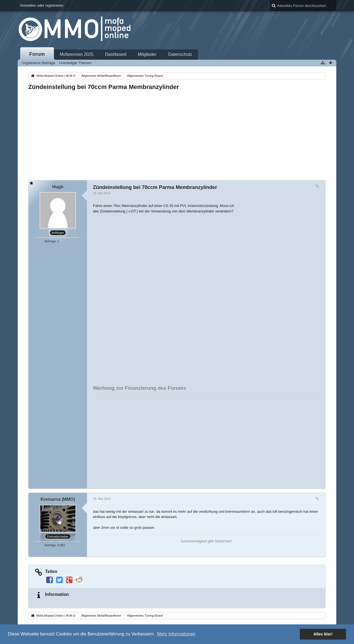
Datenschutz (180, 54)
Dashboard (116, 54)
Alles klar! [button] (323, 634)
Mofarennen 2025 (77, 54)
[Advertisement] (177, 134)
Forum (37, 54)
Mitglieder (147, 54)
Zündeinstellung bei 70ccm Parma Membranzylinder (104, 87)
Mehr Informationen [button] (176, 634)
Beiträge (50, 241)
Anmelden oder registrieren (42, 5)
